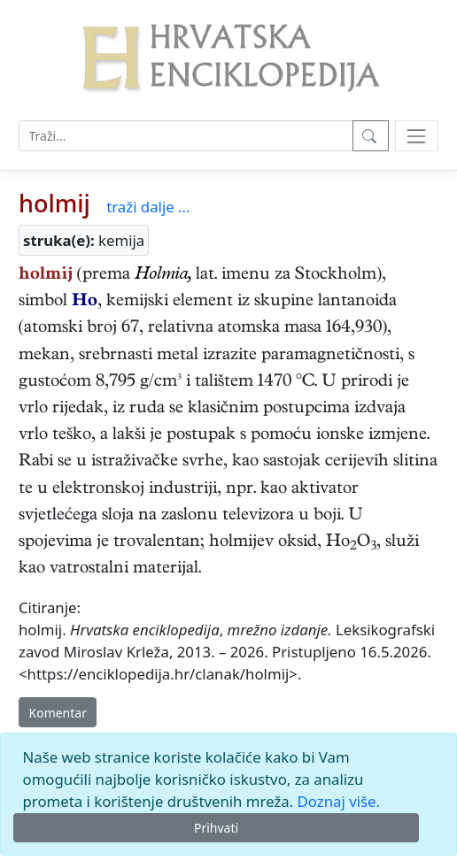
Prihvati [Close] (216, 828)
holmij (54, 203)
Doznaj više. (339, 801)
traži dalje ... (148, 207)
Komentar (58, 713)
